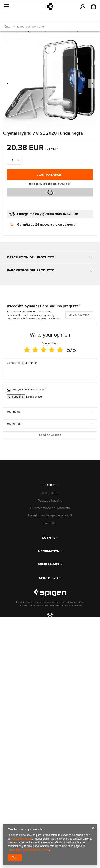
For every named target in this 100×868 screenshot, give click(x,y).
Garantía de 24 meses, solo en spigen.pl (47, 225)
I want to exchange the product (50, 515)
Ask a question (79, 315)
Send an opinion (50, 435)
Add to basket (50, 175)
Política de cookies (21, 839)
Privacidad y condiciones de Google (28, 850)
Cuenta (48, 538)
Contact (50, 523)
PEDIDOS (48, 485)
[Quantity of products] (14, 160)
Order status (50, 493)
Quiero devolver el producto (50, 508)
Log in (83, 7)
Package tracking (50, 501)
